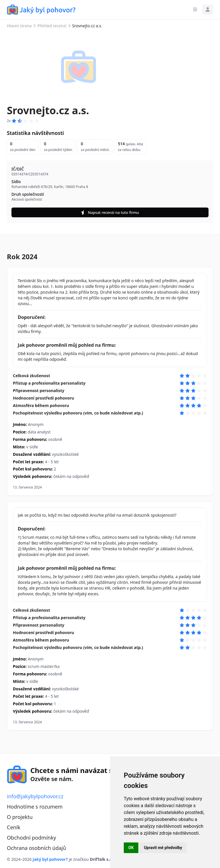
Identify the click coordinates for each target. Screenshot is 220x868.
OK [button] (131, 848)
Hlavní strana (19, 26)
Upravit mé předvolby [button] (163, 848)
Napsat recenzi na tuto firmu (110, 212)
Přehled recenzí (52, 26)
